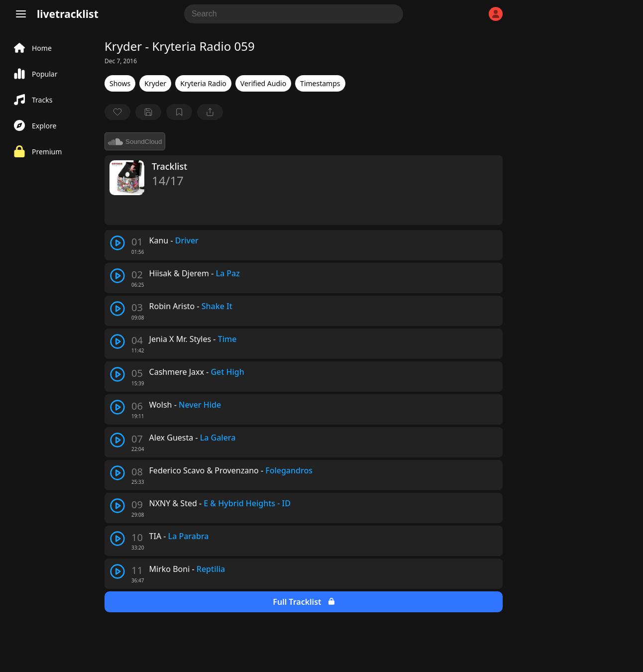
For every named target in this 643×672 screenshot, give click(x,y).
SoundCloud (135, 141)
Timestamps (320, 83)
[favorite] (117, 112)
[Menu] (21, 14)
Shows (120, 83)
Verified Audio (263, 83)
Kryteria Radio (203, 83)
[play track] (117, 243)
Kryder (155, 83)
